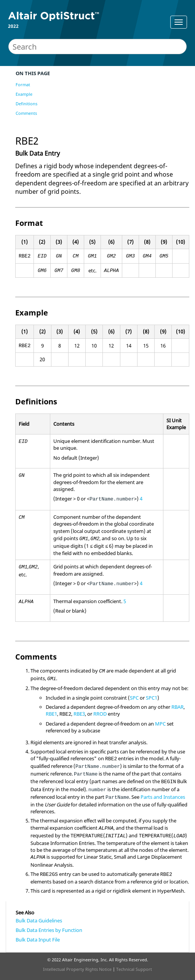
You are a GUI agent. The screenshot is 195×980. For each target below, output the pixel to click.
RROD (100, 714)
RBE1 (51, 714)
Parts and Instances (163, 797)
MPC (160, 724)
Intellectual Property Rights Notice (77, 969)
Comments (26, 113)
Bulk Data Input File (38, 940)
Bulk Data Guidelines (39, 920)
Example (24, 94)
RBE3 (79, 714)
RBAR (177, 707)
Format (23, 84)
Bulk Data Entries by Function (49, 930)
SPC (134, 698)
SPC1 (152, 698)
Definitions (26, 104)
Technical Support (134, 969)
